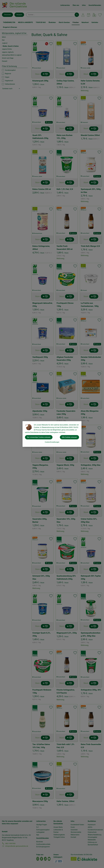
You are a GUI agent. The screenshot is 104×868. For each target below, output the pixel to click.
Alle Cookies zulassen (69, 437)
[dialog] (52, 434)
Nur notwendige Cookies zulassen (39, 437)
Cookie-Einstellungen (52, 442)
